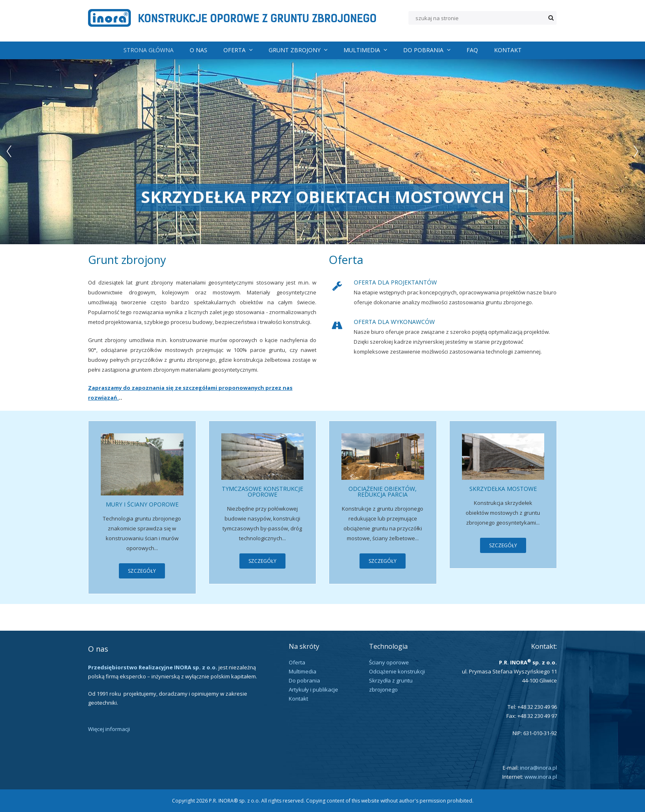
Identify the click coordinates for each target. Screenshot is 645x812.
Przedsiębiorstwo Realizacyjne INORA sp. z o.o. (153, 667)
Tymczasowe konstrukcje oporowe (262, 492)
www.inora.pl (541, 777)
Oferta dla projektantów (395, 282)
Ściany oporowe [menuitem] (389, 662)
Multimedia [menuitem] (365, 50)
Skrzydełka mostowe (503, 489)
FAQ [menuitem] (472, 50)
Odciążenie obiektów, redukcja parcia (383, 492)
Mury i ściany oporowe (142, 504)
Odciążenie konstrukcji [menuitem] (397, 671)
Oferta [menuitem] (238, 50)
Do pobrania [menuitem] (427, 50)
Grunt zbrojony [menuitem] (298, 50)
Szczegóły (142, 571)
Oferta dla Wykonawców (394, 322)
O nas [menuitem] (198, 50)
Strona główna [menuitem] (148, 50)
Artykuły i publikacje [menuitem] (313, 689)
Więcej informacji (109, 729)
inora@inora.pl (538, 768)
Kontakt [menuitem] (508, 50)
